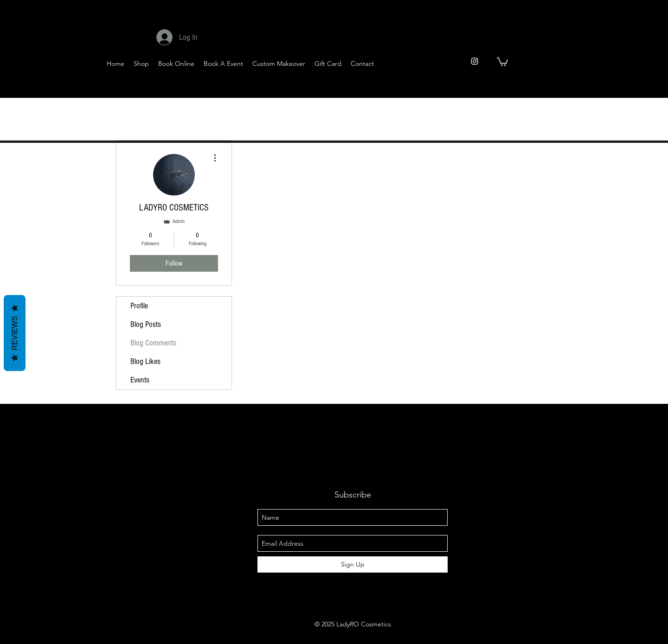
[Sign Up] (353, 564)
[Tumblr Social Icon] (602, 89)
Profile (139, 306)
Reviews (15, 333)
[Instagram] (625, 89)
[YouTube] (556, 89)
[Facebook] (511, 89)
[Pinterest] (579, 89)
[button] (502, 61)
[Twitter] (534, 89)
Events (140, 380)
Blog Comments (153, 343)
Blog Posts (146, 324)
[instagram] (475, 61)
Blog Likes (145, 361)
